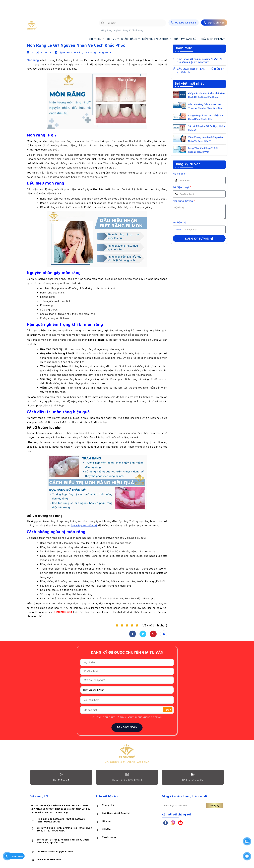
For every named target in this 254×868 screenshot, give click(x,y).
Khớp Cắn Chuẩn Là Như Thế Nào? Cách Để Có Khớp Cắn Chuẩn (207, 95)
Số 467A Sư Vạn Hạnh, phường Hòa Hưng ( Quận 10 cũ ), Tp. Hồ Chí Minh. (65, 829)
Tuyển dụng (109, 837)
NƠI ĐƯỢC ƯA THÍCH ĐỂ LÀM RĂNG (127, 762)
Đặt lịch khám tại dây (193, 780)
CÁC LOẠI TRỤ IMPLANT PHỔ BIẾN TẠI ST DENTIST (201, 70)
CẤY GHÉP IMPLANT (213, 23)
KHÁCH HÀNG (129, 23)
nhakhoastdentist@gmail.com (55, 851)
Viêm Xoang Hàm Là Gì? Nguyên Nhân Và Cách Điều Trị (205, 139)
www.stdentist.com (49, 859)
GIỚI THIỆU (95, 23)
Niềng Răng (106, 14)
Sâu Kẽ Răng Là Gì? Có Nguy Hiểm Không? (206, 128)
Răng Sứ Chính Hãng (133, 14)
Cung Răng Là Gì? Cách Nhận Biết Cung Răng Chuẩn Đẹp (206, 117)
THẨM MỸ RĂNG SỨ (185, 23)
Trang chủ (195, 31)
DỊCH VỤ (111, 23)
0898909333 (17, 856)
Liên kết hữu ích (107, 796)
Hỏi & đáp (35, 31)
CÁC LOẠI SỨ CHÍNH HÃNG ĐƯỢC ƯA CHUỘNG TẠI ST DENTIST (200, 61)
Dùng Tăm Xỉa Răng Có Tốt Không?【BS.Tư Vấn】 (203, 150)
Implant (118, 14)
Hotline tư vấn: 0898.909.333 (127, 780)
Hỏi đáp (106, 829)
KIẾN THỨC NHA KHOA (155, 23)
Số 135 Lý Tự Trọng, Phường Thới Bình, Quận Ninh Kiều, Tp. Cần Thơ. (63, 841)
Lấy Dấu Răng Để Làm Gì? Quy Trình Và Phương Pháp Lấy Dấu (205, 106)
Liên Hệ (106, 821)
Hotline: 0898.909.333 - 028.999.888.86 (61, 820)
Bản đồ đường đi (61, 780)
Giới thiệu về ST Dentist (116, 813)
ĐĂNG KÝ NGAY (127, 727)
